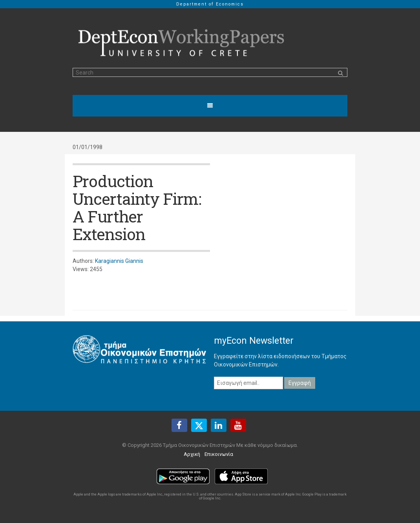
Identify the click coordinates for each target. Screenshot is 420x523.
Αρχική (192, 454)
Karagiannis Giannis (119, 261)
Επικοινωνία (219, 454)
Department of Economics (210, 4)
